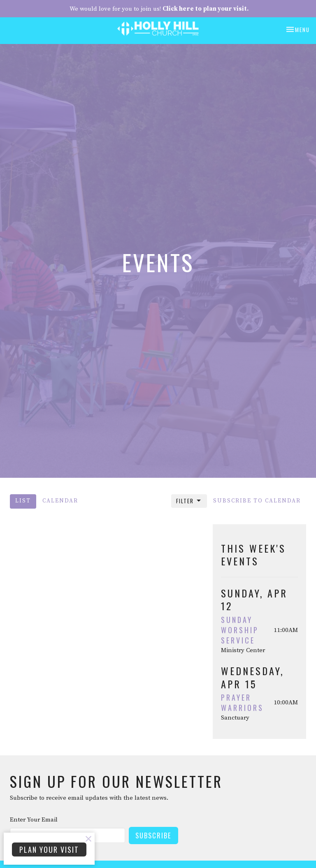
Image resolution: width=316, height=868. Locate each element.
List (23, 501)
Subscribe (153, 835)
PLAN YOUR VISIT (49, 849)
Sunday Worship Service (240, 630)
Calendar (60, 501)
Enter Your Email (34, 820)
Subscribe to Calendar (257, 501)
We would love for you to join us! (159, 9)
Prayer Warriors (242, 703)
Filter (189, 501)
